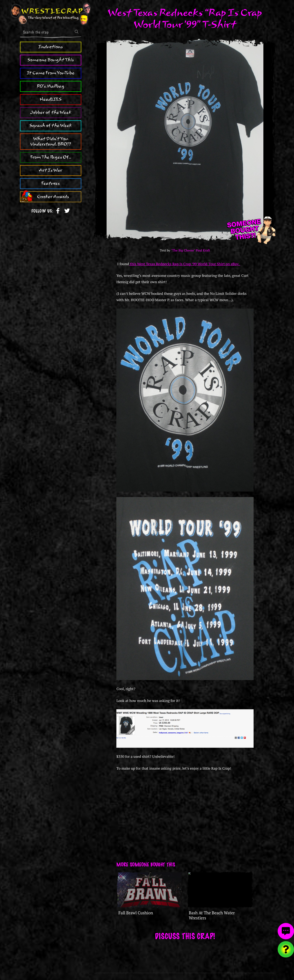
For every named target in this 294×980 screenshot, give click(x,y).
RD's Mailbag (51, 86)
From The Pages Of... (51, 157)
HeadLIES (51, 99)
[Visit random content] (286, 949)
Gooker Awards (53, 197)
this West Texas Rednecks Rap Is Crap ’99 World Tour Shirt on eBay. (185, 264)
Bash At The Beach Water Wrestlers (212, 915)
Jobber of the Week (51, 112)
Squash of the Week (51, 126)
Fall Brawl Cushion (136, 913)
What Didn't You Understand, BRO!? (51, 141)
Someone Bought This (51, 60)
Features (51, 183)
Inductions (51, 47)
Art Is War (51, 170)
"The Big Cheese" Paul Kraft (190, 250)
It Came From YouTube (51, 73)
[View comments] (286, 931)
